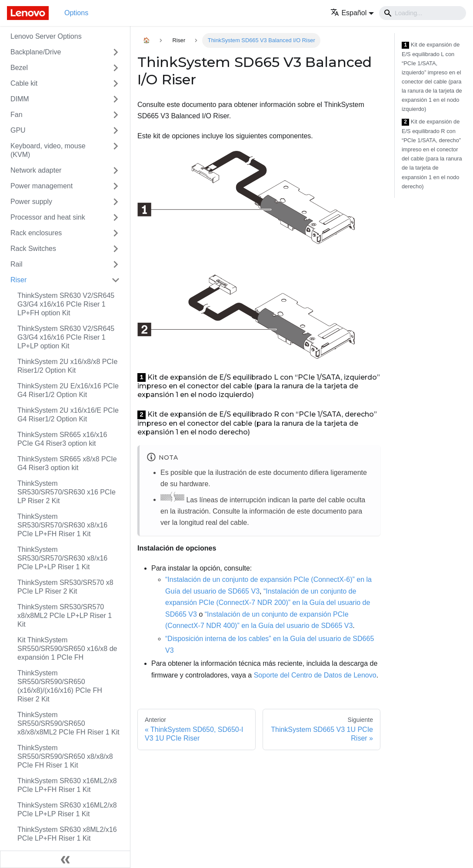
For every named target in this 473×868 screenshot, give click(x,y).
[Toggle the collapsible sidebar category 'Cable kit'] (116, 83)
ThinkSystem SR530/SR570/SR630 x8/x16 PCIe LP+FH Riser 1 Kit (62, 525)
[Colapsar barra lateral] (65, 859)
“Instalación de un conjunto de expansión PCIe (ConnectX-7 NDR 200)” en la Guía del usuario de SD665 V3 (268, 603)
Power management (42, 186)
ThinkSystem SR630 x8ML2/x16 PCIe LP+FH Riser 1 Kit (67, 834)
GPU (18, 130)
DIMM (20, 99)
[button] (352, 13)
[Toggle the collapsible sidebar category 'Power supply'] (116, 202)
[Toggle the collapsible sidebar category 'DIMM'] (116, 99)
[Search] (423, 13)
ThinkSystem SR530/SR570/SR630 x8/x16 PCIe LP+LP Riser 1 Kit (62, 558)
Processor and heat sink (48, 217)
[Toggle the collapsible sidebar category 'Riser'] (116, 280)
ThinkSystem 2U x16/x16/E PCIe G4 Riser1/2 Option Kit (68, 415)
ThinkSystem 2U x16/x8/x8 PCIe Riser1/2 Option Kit (67, 366)
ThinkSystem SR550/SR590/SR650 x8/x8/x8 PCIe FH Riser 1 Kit (65, 756)
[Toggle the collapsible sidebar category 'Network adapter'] (116, 170)
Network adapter (36, 170)
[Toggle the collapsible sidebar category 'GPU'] (116, 130)
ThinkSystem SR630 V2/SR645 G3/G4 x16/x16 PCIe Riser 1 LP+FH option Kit (66, 304)
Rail (17, 264)
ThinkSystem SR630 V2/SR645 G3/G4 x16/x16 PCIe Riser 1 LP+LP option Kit (66, 337)
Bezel (19, 68)
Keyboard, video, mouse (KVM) (48, 150)
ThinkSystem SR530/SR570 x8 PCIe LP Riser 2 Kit (65, 587)
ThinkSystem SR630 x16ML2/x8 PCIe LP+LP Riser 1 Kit (67, 810)
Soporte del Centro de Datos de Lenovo (315, 675)
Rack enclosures (36, 233)
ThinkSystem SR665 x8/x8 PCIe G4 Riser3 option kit (67, 463)
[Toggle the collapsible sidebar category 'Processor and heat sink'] (116, 217)
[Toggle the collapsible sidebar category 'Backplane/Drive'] (116, 52)
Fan (17, 115)
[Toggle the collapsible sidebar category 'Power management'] (116, 186)
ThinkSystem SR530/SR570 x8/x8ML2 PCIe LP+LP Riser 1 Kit (65, 616)
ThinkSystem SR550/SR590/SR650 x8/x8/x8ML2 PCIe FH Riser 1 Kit (68, 723)
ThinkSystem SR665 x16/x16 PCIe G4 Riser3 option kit (62, 439)
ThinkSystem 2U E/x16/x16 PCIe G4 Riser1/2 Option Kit (68, 390)
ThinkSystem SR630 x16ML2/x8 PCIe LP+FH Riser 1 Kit (67, 785)
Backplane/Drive (36, 52)
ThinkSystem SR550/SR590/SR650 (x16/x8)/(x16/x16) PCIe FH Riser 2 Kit (60, 686)
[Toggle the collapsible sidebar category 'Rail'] (116, 264)
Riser (18, 280)
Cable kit (24, 83)
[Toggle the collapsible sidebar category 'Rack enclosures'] (116, 233)
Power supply (31, 202)
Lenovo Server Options (46, 36)
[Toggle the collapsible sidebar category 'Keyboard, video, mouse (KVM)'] (116, 150)
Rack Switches (33, 249)
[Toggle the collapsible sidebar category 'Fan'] (116, 115)
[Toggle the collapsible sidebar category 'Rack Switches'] (116, 249)
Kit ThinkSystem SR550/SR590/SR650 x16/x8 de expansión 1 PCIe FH (67, 649)
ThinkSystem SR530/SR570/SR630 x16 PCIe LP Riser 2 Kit (67, 492)
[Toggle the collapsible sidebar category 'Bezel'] (116, 68)
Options (76, 13)
